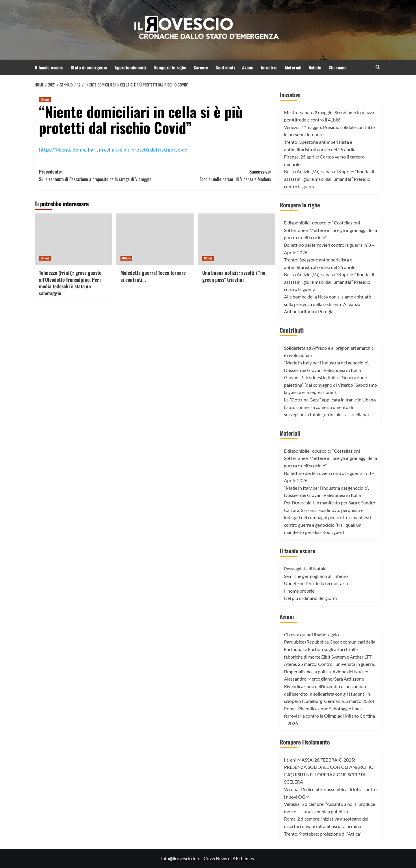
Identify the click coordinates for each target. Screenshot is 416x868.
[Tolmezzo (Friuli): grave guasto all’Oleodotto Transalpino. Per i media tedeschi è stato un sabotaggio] (73, 239)
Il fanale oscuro (49, 67)
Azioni (248, 67)
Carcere (201, 67)
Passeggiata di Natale (305, 568)
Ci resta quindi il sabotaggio (311, 634)
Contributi (225, 67)
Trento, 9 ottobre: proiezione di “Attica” (323, 834)
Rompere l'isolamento (305, 742)
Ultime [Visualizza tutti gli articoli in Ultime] (45, 99)
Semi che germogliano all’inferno (316, 576)
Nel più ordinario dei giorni (310, 598)
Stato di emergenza (89, 67)
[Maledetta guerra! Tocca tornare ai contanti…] (155, 239)
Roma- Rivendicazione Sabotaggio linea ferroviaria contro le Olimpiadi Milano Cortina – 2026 (329, 716)
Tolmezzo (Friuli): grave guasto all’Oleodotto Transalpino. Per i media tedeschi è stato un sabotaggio (70, 283)
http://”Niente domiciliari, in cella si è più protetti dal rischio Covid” (114, 150)
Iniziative (269, 67)
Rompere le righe (170, 67)
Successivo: (213, 175)
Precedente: (97, 175)
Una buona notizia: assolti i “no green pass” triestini (234, 276)
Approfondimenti (130, 67)
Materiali (293, 67)
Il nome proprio (299, 591)
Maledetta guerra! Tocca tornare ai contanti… (153, 276)
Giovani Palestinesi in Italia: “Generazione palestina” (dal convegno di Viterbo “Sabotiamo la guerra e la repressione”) (330, 385)
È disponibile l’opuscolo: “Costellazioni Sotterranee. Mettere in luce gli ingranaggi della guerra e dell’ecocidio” (330, 230)
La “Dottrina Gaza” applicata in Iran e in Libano (330, 400)
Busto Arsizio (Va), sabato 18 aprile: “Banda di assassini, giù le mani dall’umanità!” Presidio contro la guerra (329, 179)
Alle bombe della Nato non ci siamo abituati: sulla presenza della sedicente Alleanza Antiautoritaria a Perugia (327, 304)
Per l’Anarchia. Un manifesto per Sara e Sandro (330, 503)
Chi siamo (338, 67)
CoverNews (215, 858)
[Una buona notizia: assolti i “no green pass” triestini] (236, 239)
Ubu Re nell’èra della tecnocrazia (316, 583)
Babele (315, 67)
